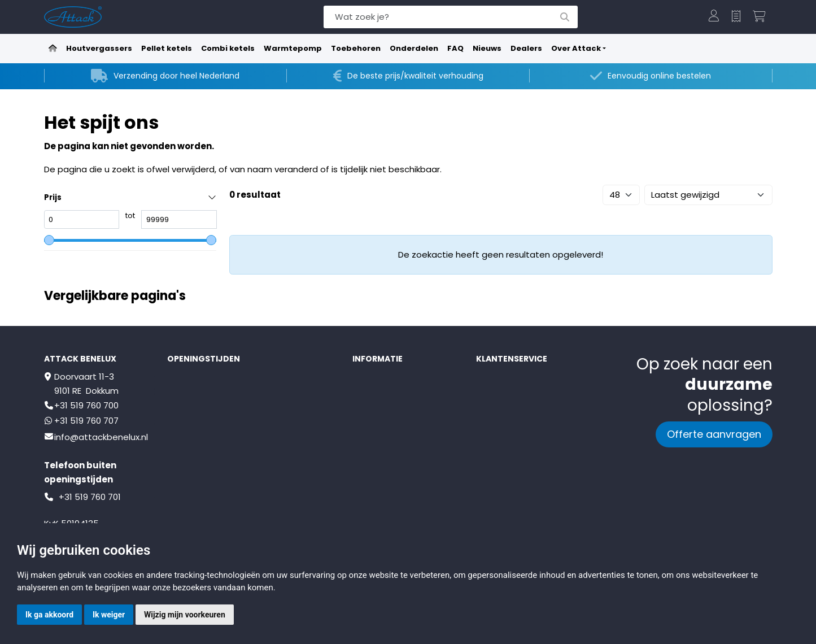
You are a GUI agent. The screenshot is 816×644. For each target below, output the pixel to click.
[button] (714, 17)
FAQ (455, 48)
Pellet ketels (167, 48)
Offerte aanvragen (714, 434)
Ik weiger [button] (109, 615)
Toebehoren (356, 48)
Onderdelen (414, 48)
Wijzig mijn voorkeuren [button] (185, 615)
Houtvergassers (99, 48)
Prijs (53, 197)
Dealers (526, 48)
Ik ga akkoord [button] (49, 615)
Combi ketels (228, 48)
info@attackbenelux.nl (101, 437)
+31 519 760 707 (86, 421)
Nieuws (487, 48)
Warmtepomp (293, 48)
